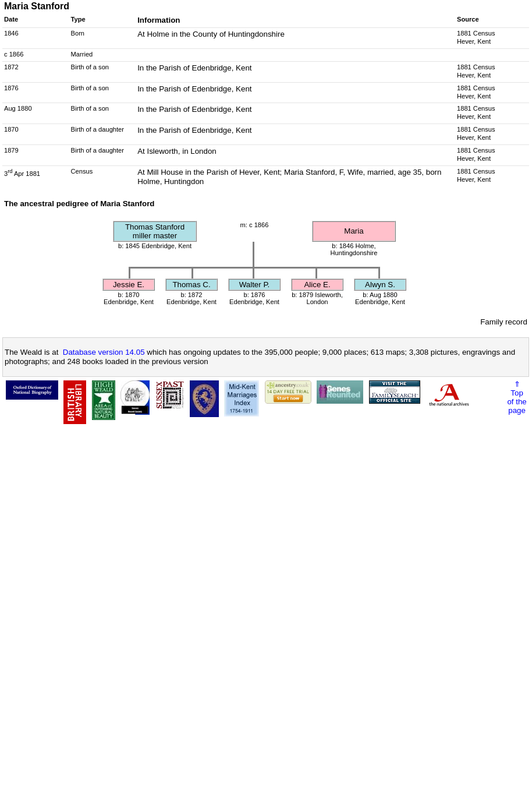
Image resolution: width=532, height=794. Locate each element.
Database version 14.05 (104, 352)
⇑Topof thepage (517, 397)
